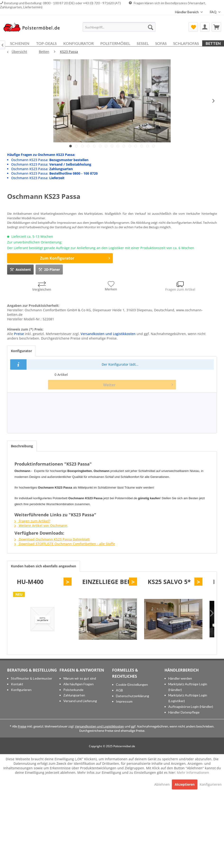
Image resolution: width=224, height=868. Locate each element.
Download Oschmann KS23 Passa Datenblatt (52, 539)
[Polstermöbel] (115, 43)
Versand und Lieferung (80, 701)
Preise (19, 334)
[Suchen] (151, 27)
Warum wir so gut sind (80, 678)
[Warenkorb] (216, 27)
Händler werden (180, 678)
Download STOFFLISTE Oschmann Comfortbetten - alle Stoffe (65, 544)
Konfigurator (21, 351)
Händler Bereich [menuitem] (187, 12)
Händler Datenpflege (184, 712)
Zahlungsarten (74, 695)
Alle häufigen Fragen (78, 684)
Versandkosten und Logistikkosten (108, 334)
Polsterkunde (73, 690)
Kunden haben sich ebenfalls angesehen (43, 566)
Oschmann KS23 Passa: (50, 160)
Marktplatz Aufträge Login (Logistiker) (188, 698)
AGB (119, 690)
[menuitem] (119, 27)
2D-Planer (49, 269)
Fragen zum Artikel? (32, 521)
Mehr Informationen (193, 772)
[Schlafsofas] (186, 43)
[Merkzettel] (193, 27)
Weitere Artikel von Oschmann (41, 525)
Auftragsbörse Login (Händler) (191, 707)
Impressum (124, 701)
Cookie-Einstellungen (132, 684)
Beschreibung (22, 446)
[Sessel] (143, 43)
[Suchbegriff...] (119, 27)
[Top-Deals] (46, 43)
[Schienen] (20, 43)
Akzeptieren (185, 784)
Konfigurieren (21, 690)
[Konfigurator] (78, 43)
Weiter (138, 384)
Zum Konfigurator (75, 258)
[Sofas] (161, 43)
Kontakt (17, 684)
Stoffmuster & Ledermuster (32, 678)
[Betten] (213, 43)
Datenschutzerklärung (133, 696)
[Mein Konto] (205, 27)
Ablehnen (162, 784)
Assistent (20, 269)
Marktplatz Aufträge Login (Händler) (188, 687)
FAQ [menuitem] (213, 12)
